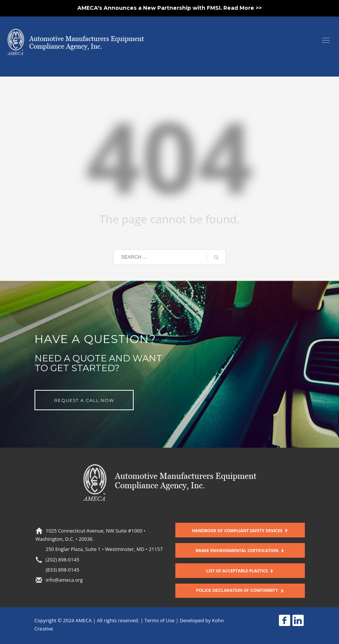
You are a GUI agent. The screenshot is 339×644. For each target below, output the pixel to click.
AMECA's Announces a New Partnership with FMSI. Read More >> (169, 8)
